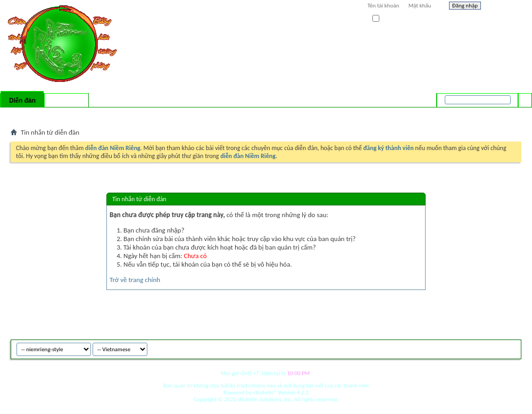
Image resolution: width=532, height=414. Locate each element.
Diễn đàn (22, 101)
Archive (491, 348)
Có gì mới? (66, 101)
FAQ (44, 114)
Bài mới (23, 114)
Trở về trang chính (135, 280)
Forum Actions (104, 114)
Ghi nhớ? (388, 19)
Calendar (67, 114)
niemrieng (462, 348)
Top (510, 348)
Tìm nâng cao (504, 114)
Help (504, 7)
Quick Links (149, 114)
